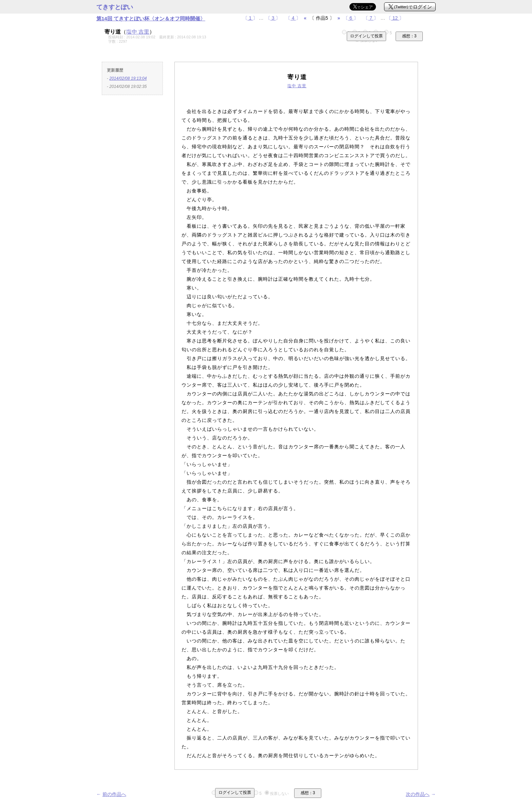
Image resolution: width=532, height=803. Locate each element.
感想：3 (409, 36)
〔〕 (250, 18)
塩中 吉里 (138, 32)
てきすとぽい (115, 7)
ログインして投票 (366, 36)
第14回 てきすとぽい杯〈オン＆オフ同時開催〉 (151, 18)
